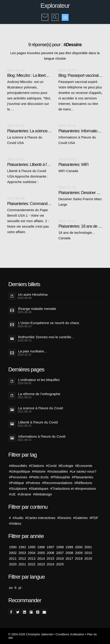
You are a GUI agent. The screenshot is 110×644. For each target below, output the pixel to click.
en (11, 588)
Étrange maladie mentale (37, 309)
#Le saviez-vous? (83, 471)
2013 (32, 558)
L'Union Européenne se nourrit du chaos (49, 323)
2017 (69, 558)
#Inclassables (58, 471)
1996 (41, 547)
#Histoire (39, 471)
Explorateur (55, 6)
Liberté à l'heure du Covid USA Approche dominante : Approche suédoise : (28, 176)
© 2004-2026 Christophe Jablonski (31, 634)
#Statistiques (39, 488)
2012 (22, 558)
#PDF (94, 518)
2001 (88, 547)
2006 (50, 553)
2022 (32, 564)
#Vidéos (15, 523)
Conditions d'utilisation (70, 634)
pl (20, 588)
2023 (41, 564)
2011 (13, 558)
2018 (79, 558)
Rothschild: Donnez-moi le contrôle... (46, 337)
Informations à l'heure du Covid (42, 436)
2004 (32, 553)
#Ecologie (66, 466)
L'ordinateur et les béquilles (39, 380)
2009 (79, 553)
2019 (88, 558)
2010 (88, 553)
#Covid (51, 466)
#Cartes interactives (40, 518)
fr (16, 588)
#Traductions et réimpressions (73, 488)
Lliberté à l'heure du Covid (38, 422)
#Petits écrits (39, 477)
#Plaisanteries (82, 477)
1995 (32, 547)
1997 (50, 547)
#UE (12, 494)
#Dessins (64, 518)
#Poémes (33, 483)
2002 (13, 553)
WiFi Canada (68, 171)
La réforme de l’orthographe (39, 394)
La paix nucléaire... (33, 351)
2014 (41, 558)
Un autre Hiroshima (33, 294)
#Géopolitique (20, 471)
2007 (60, 553)
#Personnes (18, 477)
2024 (50, 564)
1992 (22, 547)
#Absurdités (18, 466)
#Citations (37, 466)
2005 (41, 553)
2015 (50, 558)
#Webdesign (42, 494)
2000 (79, 547)
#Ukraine (24, 494)
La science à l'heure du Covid (41, 408)
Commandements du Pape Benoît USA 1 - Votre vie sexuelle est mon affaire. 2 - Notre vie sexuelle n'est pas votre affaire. (28, 221)
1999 (69, 547)
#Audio (18, 518)
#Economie (84, 466)
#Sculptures (18, 488)
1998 (60, 547)
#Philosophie (60, 477)
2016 (60, 558)
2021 (22, 564)
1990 (13, 547)
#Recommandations (57, 483)
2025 (60, 564)
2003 (22, 553)
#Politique (17, 483)
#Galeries (80, 518)
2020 (13, 564)
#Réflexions (83, 483)
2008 (69, 553)
